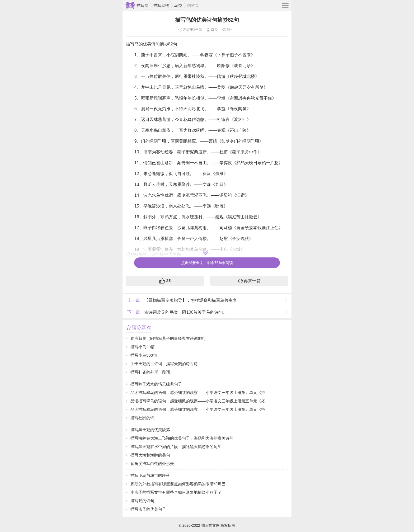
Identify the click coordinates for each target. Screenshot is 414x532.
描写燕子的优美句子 (148, 509)
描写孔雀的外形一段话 (150, 372)
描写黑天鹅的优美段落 (150, 430)
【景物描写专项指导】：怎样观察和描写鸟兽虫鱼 (182, 300)
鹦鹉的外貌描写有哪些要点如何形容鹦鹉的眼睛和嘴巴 (178, 484)
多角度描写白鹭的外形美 (152, 463)
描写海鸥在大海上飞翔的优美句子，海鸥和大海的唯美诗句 (182, 438)
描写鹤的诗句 (142, 501)
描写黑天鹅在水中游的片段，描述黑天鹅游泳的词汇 (176, 447)
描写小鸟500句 (144, 355)
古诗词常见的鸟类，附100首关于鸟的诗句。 (177, 312)
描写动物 (161, 5)
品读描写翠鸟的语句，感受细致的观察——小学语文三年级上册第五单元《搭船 (198, 394)
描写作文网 (210, 525)
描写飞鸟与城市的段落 (150, 475)
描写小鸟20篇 (143, 347)
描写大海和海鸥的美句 (150, 455)
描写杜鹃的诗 (142, 418)
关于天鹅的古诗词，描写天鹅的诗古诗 (164, 364)
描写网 (142, 5)
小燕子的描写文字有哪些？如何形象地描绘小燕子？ (176, 492)
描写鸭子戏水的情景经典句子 (156, 384)
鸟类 (178, 5)
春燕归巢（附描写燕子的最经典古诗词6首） (169, 338)
